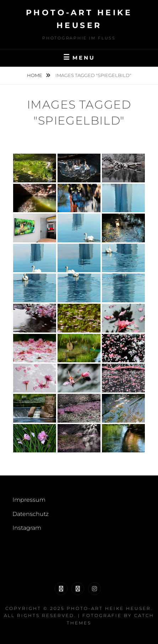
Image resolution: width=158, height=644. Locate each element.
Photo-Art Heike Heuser (109, 608)
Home (35, 75)
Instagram (27, 528)
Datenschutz (31, 514)
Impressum (29, 500)
